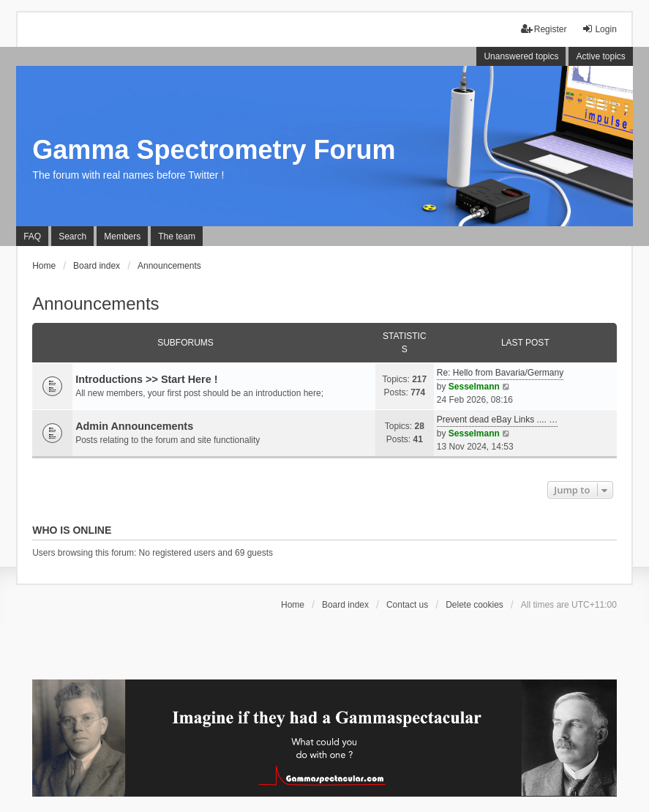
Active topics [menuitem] (600, 56)
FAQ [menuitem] (32, 236)
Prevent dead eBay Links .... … (497, 420)
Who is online (72, 530)
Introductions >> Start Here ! (146, 379)
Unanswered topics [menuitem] (521, 56)
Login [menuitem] (599, 29)
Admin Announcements (134, 426)
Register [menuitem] (544, 29)
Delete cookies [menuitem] (474, 605)
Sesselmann (474, 387)
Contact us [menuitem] (407, 605)
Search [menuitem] (72, 236)
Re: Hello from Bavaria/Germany (500, 373)
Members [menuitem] (122, 236)
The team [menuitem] (177, 236)
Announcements (95, 303)
